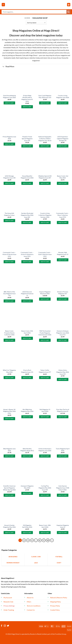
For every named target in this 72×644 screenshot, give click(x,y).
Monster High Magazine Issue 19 (63, 253)
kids (13, 45)
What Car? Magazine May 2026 (9, 371)
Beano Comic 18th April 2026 (45, 526)
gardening (8, 45)
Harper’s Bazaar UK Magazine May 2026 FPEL (9, 411)
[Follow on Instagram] (5, 626)
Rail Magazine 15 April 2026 (45, 410)
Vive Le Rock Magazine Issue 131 (27, 371)
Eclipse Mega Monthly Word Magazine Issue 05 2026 (27, 98)
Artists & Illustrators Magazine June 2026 (45, 450)
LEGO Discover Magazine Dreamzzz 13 (27, 294)
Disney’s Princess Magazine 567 (63, 293)
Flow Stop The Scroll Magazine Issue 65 (63, 410)
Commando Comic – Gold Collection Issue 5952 (45, 254)
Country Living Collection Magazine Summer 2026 (45, 215)
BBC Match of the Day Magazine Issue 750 (9, 294)
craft (55, 42)
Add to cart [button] (9, 103)
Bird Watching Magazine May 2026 (27, 410)
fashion (39, 42)
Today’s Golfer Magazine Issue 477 (45, 371)
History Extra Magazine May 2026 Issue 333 (63, 372)
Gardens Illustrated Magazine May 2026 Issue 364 (27, 215)
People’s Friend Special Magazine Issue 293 (27, 139)
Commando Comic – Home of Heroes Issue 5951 (9, 254)
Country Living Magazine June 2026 (63, 96)
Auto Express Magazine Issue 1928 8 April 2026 (63, 488)
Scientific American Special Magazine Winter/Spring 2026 (9, 488)
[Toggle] (3, 67)
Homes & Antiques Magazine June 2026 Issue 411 (63, 333)
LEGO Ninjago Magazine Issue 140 (9, 177)
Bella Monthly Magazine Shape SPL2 (27, 450)
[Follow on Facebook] (2, 626)
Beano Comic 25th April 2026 (27, 332)
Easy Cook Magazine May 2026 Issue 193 (45, 96)
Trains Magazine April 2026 (63, 450)
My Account (8, 598)
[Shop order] (36, 23)
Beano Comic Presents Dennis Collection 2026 (9, 333)
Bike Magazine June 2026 (9, 450)
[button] (3, 5)
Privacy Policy (55, 606)
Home (27, 18)
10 (48, 540)
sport (17, 45)
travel (21, 45)
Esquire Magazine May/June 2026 (45, 293)
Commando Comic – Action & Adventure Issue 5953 (27, 254)
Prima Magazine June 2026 (9, 138)
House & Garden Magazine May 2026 (9, 526)
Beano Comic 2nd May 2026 (63, 177)
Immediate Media (10, 47)
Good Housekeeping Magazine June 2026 (9, 96)
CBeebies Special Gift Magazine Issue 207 (45, 177)
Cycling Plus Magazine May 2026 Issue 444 (45, 488)
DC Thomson (21, 47)
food (44, 42)
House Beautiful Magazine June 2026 (27, 177)
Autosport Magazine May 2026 (27, 487)
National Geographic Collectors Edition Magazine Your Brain (45, 139)
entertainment (62, 42)
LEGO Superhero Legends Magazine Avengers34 (63, 139)
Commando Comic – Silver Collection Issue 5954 (63, 215)
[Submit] (68, 12)
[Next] (52, 540)
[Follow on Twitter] (8, 626)
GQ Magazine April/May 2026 (27, 526)
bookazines (66, 40)
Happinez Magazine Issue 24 (63, 526)
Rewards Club (20, 55)
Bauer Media (32, 47)
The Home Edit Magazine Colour (9, 214)
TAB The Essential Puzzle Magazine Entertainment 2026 (45, 333)
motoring (49, 42)
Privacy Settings (9, 606)
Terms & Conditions (34, 606)
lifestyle (29, 45)
